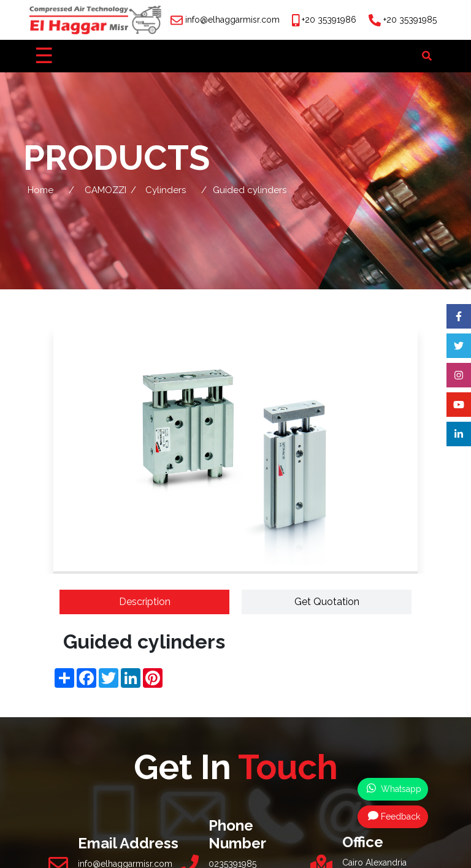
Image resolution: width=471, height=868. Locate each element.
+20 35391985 (410, 20)
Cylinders (166, 190)
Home (40, 190)
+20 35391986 (329, 20)
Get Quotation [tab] (327, 602)
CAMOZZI (105, 190)
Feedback (394, 816)
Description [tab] (145, 602)
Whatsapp (394, 788)
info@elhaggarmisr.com (232, 20)
